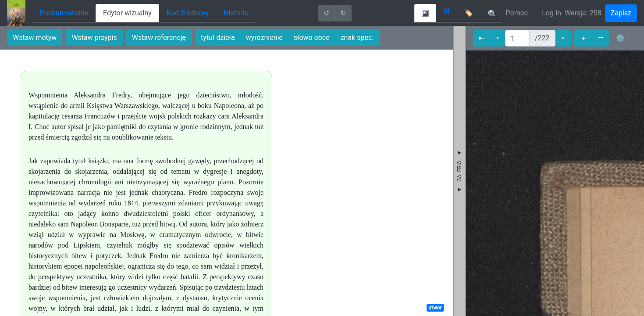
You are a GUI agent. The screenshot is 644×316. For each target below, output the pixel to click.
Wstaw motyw (35, 38)
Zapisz (621, 13)
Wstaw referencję (159, 38)
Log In (551, 13)
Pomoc (517, 13)
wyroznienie (264, 38)
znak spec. (357, 38)
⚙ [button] (620, 38)
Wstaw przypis (94, 38)
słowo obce (312, 38)
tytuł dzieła (218, 38)
